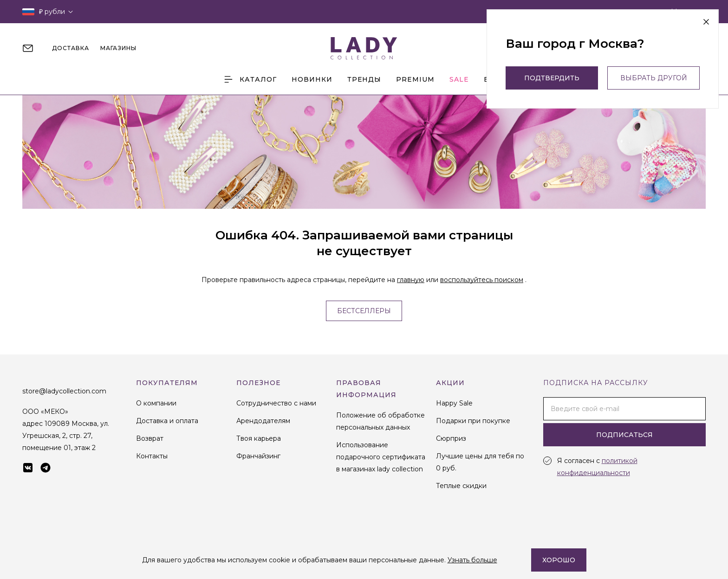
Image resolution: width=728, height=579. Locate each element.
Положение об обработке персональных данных (380, 421)
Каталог (250, 79)
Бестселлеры (364, 311)
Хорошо (559, 560)
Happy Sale (454, 403)
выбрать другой (654, 78)
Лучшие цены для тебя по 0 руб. (480, 462)
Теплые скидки (461, 486)
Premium (415, 79)
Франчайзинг (258, 456)
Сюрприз (451, 438)
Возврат (150, 438)
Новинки (312, 79)
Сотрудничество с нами (276, 403)
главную (411, 280)
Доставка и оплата (167, 421)
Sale (459, 79)
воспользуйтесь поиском (482, 280)
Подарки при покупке (473, 421)
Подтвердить (552, 78)
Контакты (152, 456)
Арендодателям (263, 421)
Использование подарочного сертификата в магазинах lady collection (381, 457)
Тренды (364, 79)
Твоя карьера (259, 438)
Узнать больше (472, 560)
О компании (156, 403)
